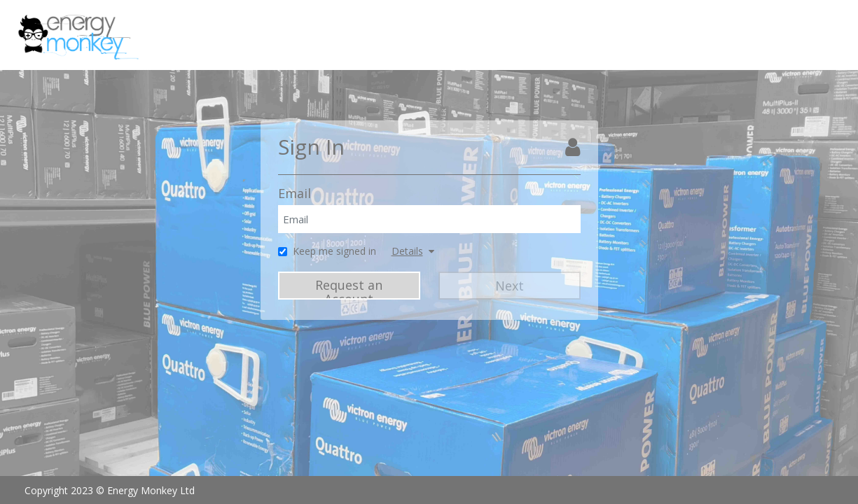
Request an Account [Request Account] (349, 288)
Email (295, 193)
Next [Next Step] (510, 286)
